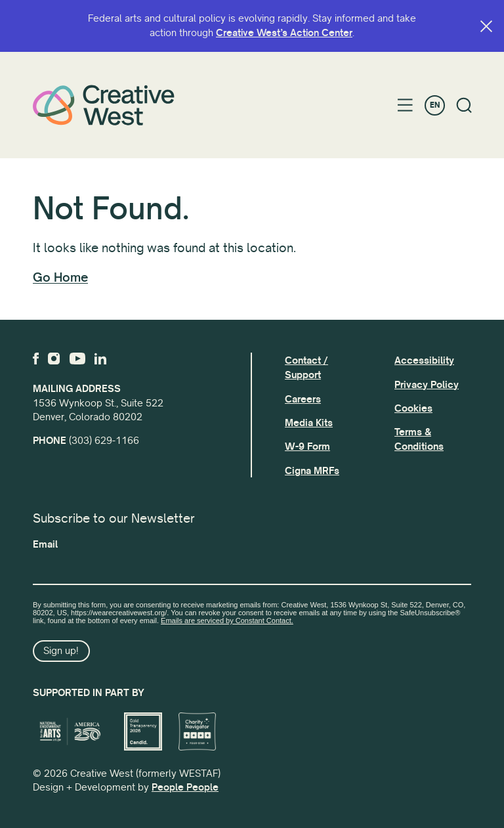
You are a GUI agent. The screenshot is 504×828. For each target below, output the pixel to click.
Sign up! (61, 651)
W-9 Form (307, 447)
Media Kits (309, 423)
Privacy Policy (427, 385)
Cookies (413, 408)
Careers (303, 399)
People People (185, 787)
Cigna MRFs (312, 471)
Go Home (60, 278)
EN (435, 105)
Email (45, 544)
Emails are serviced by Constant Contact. (227, 621)
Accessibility (424, 360)
